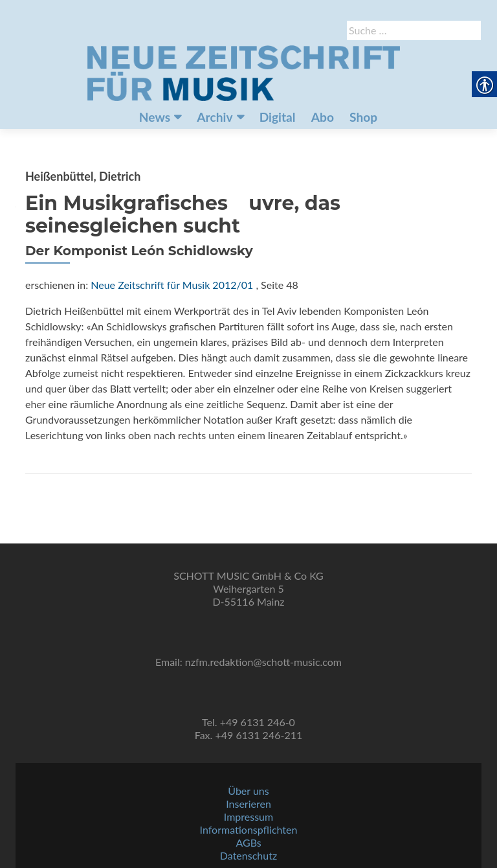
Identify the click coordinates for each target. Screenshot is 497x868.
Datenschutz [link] (248, 855)
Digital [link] (278, 117)
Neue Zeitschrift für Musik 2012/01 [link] (172, 285)
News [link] (155, 117)
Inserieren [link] (248, 804)
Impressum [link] (248, 817)
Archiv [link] (215, 117)
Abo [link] (323, 117)
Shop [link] (363, 117)
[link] (243, 72)
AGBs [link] (248, 842)
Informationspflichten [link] (249, 829)
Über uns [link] (248, 791)
